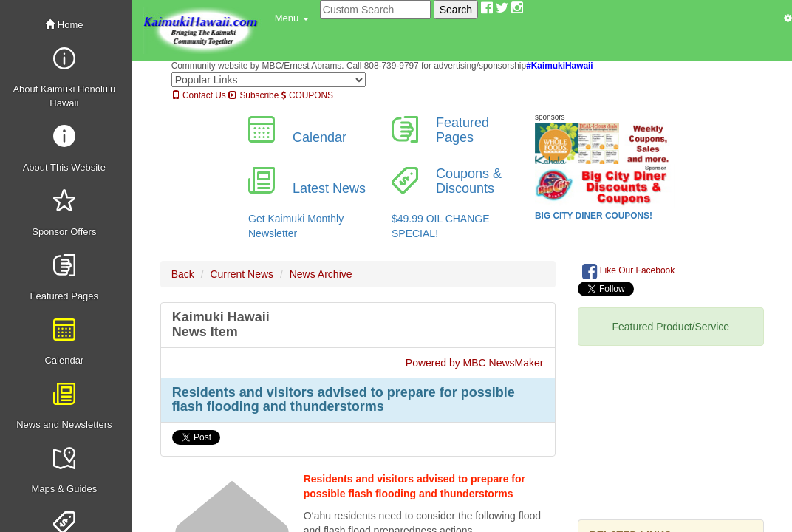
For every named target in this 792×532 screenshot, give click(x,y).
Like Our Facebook (629, 271)
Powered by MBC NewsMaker (475, 363)
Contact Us (199, 95)
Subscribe (253, 95)
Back (183, 274)
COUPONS (307, 95)
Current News (242, 274)
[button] (292, 18)
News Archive (321, 274)
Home (64, 25)
